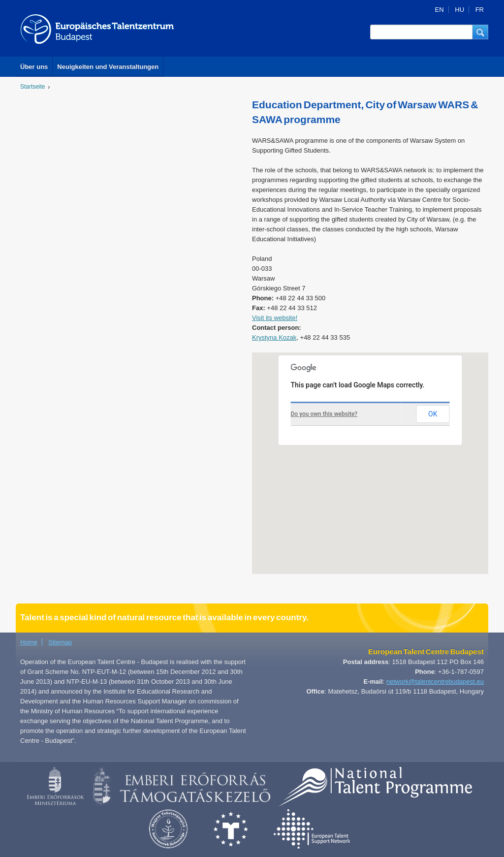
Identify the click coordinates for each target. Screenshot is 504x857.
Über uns (34, 67)
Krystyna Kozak (274, 337)
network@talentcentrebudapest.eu (435, 682)
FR (480, 10)
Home (29, 642)
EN (440, 10)
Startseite (33, 87)
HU (459, 10)
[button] (480, 32)
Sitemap (60, 642)
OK (433, 414)
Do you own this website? (324, 414)
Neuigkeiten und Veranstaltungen (108, 67)
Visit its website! (275, 318)
